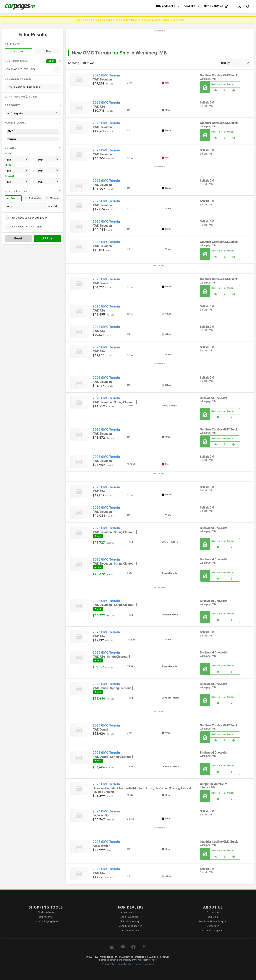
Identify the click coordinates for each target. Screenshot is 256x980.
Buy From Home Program (213, 921)
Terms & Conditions (145, 964)
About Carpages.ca (213, 930)
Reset (18, 238)
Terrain (33, 139)
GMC (33, 131)
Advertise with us (131, 912)
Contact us (213, 912)
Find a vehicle (46, 912)
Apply (47, 238)
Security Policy (125, 964)
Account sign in (131, 930)
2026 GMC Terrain (106, 75)
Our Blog (213, 917)
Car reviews (46, 917)
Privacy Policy (109, 964)
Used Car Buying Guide (46, 921)
